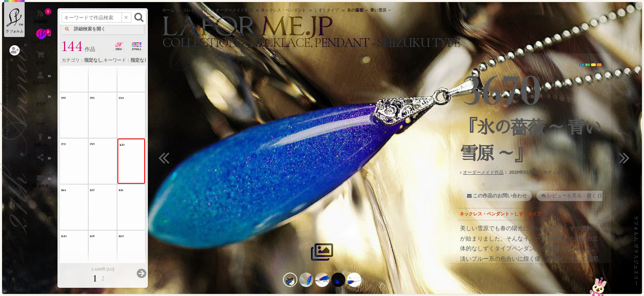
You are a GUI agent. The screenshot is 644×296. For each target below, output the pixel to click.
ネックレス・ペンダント (484, 214)
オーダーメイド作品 (483, 172)
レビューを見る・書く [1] (575, 196)
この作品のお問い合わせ (500, 196)
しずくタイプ (528, 214)
